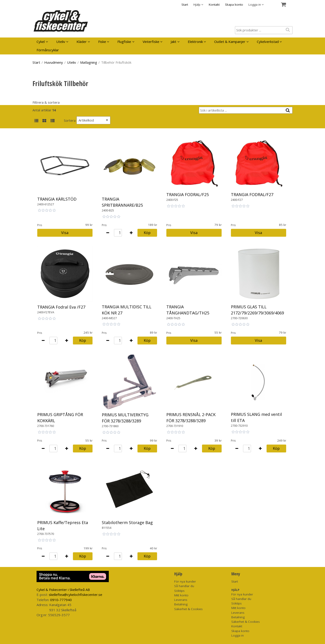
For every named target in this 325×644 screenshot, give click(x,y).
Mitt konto (181, 595)
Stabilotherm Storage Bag (127, 522)
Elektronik (195, 42)
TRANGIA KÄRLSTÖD (57, 199)
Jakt (173, 42)
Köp (147, 233)
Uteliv (61, 42)
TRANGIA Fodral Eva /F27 (61, 307)
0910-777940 (61, 600)
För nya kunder (185, 581)
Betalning (181, 604)
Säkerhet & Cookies (188, 609)
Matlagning (89, 62)
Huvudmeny (54, 62)
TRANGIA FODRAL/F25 (188, 194)
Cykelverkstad (268, 42)
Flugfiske (124, 42)
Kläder (82, 42)
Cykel (41, 42)
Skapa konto (234, 5)
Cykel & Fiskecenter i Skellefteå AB (63, 590)
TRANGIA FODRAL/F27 (252, 194)
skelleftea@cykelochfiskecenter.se (75, 595)
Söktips (179, 591)
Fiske (102, 42)
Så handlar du (184, 586)
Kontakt (214, 5)
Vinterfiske (151, 42)
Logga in (238, 635)
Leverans (181, 600)
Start (185, 5)
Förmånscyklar (48, 50)
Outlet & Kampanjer (230, 42)
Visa (65, 233)
